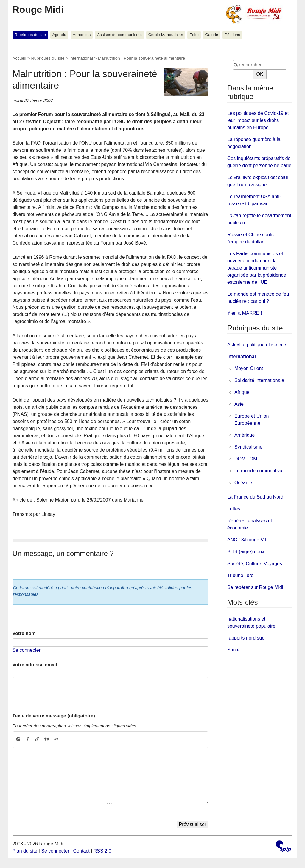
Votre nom (24, 633)
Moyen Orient (249, 368)
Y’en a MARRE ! (245, 313)
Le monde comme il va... (260, 471)
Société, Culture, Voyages (255, 564)
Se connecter (27, 650)
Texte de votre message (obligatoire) (54, 716)
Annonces (82, 35)
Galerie (212, 35)
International (81, 58)
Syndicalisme (248, 447)
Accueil (19, 58)
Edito (194, 35)
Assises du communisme (119, 35)
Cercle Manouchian (166, 35)
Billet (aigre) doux (246, 552)
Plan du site (25, 851)
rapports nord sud (246, 638)
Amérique (245, 435)
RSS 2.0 (102, 851)
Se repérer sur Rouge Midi (255, 587)
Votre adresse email (35, 665)
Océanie (243, 483)
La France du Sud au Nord (255, 497)
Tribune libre (240, 575)
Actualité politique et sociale (257, 345)
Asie (239, 404)
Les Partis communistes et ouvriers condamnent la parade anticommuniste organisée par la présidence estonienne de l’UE (257, 268)
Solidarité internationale (259, 380)
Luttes (234, 509)
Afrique (242, 392)
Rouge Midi (38, 10)
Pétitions (232, 35)
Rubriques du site (30, 35)
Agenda (59, 35)
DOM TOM (246, 459)
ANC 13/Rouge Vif (247, 540)
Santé (234, 650)
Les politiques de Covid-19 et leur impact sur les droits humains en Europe (258, 120)
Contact (81, 851)
